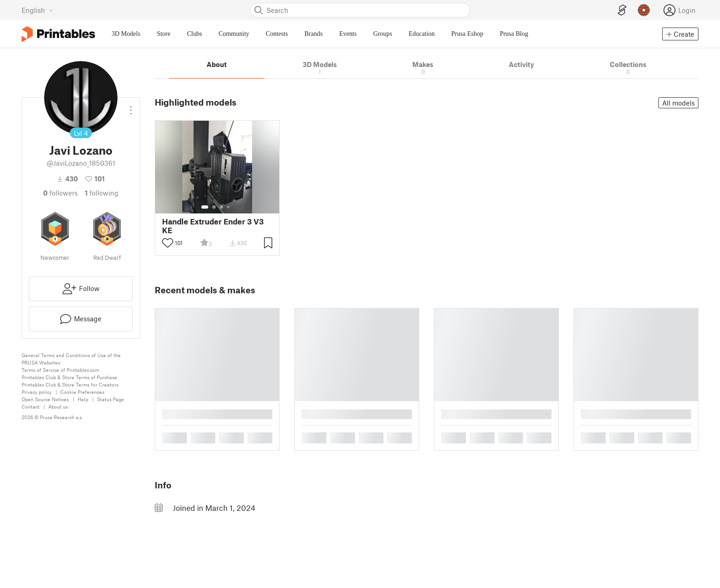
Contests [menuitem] (277, 34)
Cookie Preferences (82, 392)
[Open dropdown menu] (131, 106)
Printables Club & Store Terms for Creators (70, 384)
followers (60, 193)
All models (678, 103)
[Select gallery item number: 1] (205, 207)
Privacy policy (37, 392)
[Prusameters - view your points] (644, 10)
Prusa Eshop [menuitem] (467, 34)
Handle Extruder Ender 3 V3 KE (213, 226)
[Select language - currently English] (37, 10)
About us (58, 406)
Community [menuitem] (234, 34)
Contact (31, 406)
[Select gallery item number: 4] (229, 207)
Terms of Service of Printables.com (60, 370)
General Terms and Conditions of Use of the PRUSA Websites (71, 359)
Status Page (110, 399)
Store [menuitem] (164, 34)
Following (102, 193)
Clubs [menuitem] (194, 34)
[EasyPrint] (622, 10)
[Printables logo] (58, 34)
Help (83, 399)
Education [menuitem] (422, 34)
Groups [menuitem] (383, 34)
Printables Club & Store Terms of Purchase (69, 377)
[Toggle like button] (168, 243)
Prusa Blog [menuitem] (514, 34)
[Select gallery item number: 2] (214, 207)
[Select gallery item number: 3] (221, 207)
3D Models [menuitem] (126, 34)
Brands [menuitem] (314, 34)
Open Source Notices (45, 399)
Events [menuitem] (348, 34)
